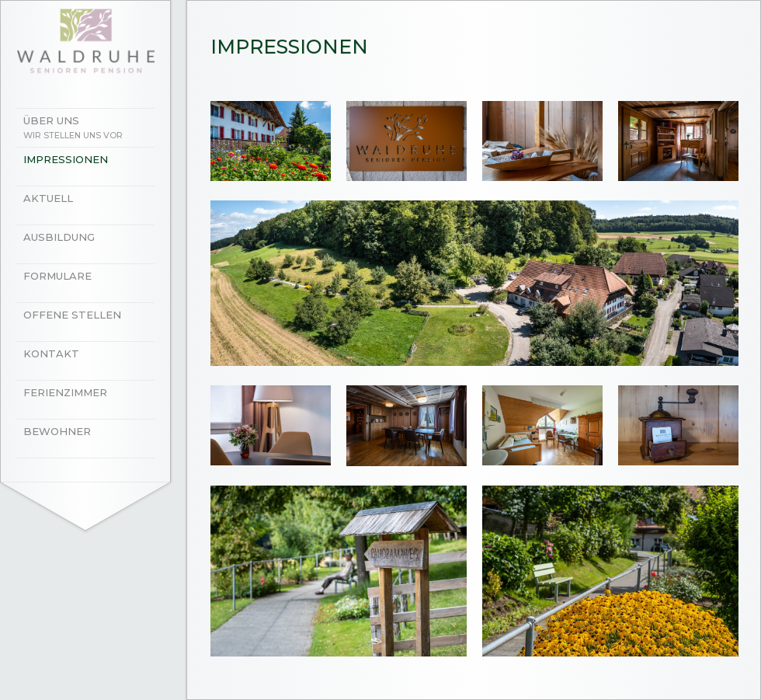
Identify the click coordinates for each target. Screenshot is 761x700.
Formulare (57, 276)
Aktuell (48, 198)
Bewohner (57, 431)
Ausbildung (59, 237)
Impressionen (66, 159)
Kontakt (51, 353)
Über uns (93, 129)
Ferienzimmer (65, 392)
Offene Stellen (72, 315)
